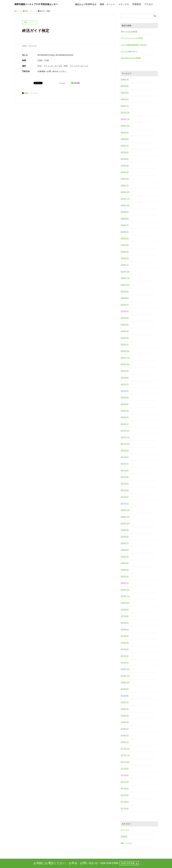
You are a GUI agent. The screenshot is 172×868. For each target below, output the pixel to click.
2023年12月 (125, 272)
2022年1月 (125, 424)
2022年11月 (125, 358)
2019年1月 (125, 663)
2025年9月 (125, 132)
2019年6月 (125, 629)
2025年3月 (125, 172)
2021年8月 (125, 457)
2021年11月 (125, 437)
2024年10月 (125, 205)
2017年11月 (125, 755)
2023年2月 (125, 338)
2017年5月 (125, 795)
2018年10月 (125, 682)
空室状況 (137, 4)
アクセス (149, 4)
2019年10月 (125, 603)
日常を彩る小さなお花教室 (131, 58)
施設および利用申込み (86, 4)
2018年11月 (125, 676)
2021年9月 (125, 450)
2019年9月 (125, 610)
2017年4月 (125, 802)
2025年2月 (125, 179)
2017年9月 (125, 769)
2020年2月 (125, 576)
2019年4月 (125, 643)
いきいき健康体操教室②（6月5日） (134, 45)
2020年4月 (125, 563)
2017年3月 (125, 808)
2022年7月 (125, 384)
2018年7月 (125, 702)
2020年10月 (125, 523)
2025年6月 (125, 152)
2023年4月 (125, 325)
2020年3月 (125, 570)
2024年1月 (125, 265)
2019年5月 (125, 636)
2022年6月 (125, 391)
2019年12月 (125, 590)
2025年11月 (125, 119)
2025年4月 (125, 166)
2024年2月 (125, 258)
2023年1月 (125, 344)
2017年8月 (125, 775)
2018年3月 (125, 729)
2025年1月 (125, 185)
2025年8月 (125, 139)
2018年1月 (125, 742)
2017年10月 (125, 762)
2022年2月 (125, 417)
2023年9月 (125, 291)
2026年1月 (125, 106)
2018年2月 (125, 735)
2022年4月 (125, 404)
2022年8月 (125, 378)
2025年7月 (125, 146)
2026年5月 (125, 79)
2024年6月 (125, 232)
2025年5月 (125, 159)
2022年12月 (125, 351)
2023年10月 (125, 285)
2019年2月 (125, 656)
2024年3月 (125, 252)
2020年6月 (125, 550)
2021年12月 (125, 431)
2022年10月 (125, 364)
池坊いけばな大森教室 (129, 31)
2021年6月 (125, 470)
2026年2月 (125, 99)
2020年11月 (125, 517)
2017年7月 (125, 782)
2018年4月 (125, 722)
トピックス (124, 4)
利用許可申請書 (128, 863)
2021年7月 (125, 464)
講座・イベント (107, 4)
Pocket (62, 83)
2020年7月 (125, 543)
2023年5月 (125, 318)
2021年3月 (125, 490)
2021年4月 (125, 484)
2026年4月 (125, 86)
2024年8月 (125, 219)
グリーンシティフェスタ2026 (132, 38)
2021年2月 (125, 497)
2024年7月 (125, 225)
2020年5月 (125, 557)
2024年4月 (125, 245)
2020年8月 (125, 537)
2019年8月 (125, 616)
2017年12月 (125, 749)
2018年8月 (125, 696)
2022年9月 (125, 371)
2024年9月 (125, 212)
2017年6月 (125, 788)
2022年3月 (125, 411)
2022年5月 (125, 397)
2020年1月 (125, 583)
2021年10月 (125, 444)
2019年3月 (125, 649)
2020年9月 (125, 530)
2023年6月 (125, 311)
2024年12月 (125, 192)
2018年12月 (125, 669)
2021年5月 (125, 477)
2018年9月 (125, 689)
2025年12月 (125, 112)
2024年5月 (125, 238)
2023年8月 (125, 298)
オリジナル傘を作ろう (129, 51)
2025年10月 (125, 126)
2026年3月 (125, 93)
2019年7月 (125, 623)
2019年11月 (125, 596)
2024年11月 (125, 199)
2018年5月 (125, 716)
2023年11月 (125, 278)
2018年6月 (125, 709)
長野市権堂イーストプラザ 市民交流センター (36, 4)
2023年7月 (125, 305)
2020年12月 (125, 510)
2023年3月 (125, 331)
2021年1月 (125, 504)
